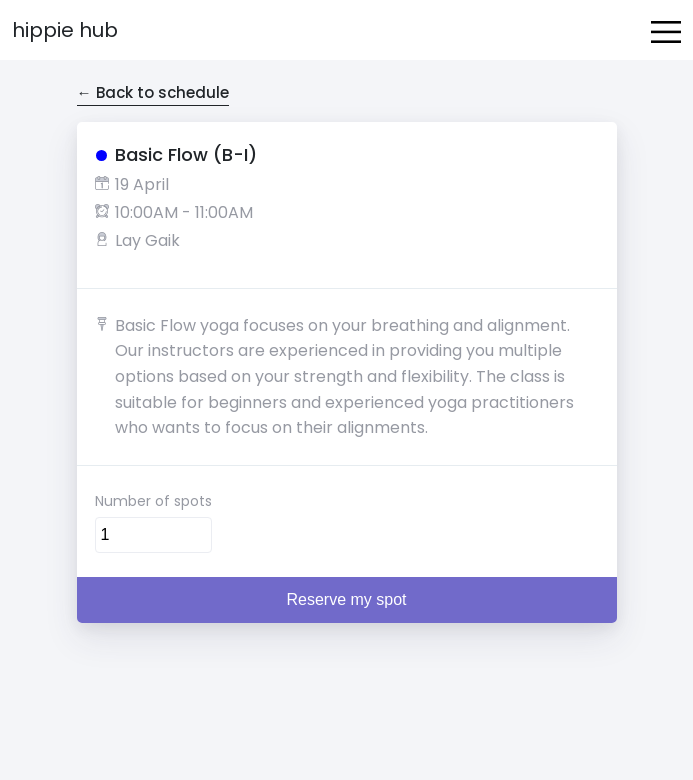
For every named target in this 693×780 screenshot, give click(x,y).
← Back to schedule (153, 92)
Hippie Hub (65, 30)
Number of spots (153, 501)
